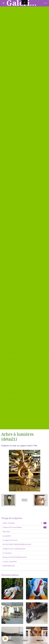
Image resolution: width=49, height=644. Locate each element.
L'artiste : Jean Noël (10, 562)
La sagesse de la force (10, 540)
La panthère (7, 536)
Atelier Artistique (24, 523)
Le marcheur (7, 553)
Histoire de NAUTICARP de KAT (15, 557)
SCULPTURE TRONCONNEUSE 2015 (17, 544)
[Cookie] (5, 639)
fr (44, 3)
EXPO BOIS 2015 (9, 566)
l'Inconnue (6, 532)
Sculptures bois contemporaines (14, 549)
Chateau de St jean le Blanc (24, 527)
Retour (24, 500)
